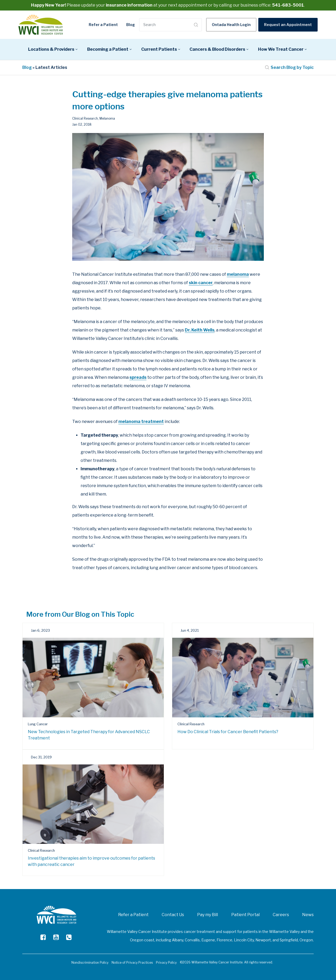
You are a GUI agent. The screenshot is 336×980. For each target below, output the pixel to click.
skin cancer (201, 283)
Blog (131, 25)
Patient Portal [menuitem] (245, 915)
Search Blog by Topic (289, 67)
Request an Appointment (288, 25)
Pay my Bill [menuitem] (208, 915)
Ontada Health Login (231, 25)
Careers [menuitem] (281, 915)
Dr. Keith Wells (200, 330)
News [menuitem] (308, 915)
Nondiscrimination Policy (90, 963)
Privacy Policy (166, 963)
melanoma (238, 274)
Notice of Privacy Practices (132, 963)
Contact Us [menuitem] (173, 915)
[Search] (166, 25)
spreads (138, 377)
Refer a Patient (103, 25)
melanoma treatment (141, 422)
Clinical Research (85, 118)
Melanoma (107, 118)
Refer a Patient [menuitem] (133, 915)
